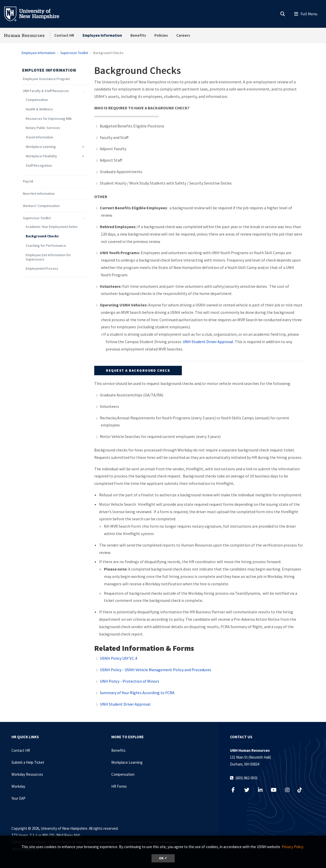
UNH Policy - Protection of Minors (130, 681)
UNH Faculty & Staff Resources (46, 91)
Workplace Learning (41, 147)
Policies (161, 35)
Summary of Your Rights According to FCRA (137, 693)
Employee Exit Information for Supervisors (48, 257)
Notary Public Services (43, 128)
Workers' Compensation (41, 206)
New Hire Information (39, 194)
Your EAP (18, 798)
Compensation (37, 100)
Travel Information (39, 137)
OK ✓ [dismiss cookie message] (163, 858)
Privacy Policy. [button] (293, 847)
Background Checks (42, 236)
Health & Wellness (39, 109)
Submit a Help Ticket (28, 762)
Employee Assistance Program (46, 79)
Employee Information (102, 35)
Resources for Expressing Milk (49, 119)
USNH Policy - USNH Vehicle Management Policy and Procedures (155, 670)
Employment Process (42, 269)
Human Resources (24, 35)
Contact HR (64, 35)
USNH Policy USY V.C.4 (118, 658)
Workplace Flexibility (41, 156)
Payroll (28, 181)
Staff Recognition (39, 166)
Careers (183, 35)
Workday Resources (27, 774)
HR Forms (119, 786)
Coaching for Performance (46, 246)
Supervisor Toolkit (74, 53)
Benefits (138, 35)
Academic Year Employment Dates (52, 227)
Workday (18, 786)
